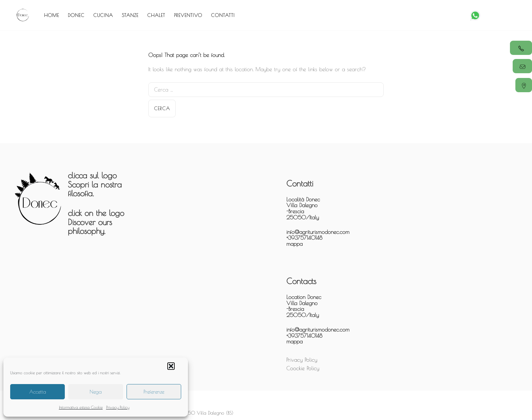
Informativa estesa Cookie (81, 407)
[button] (171, 366)
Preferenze (154, 392)
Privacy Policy (118, 407)
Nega (96, 392)
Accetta (38, 392)
